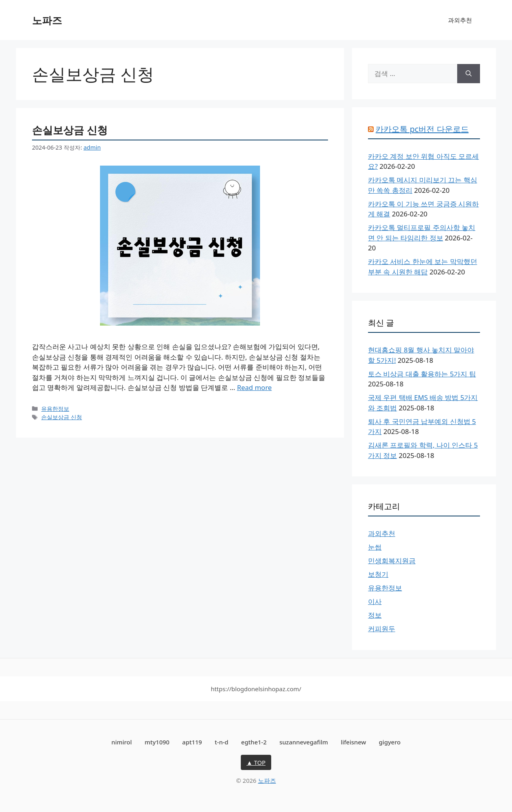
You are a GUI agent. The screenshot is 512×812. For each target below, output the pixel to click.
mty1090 (157, 742)
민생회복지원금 (392, 561)
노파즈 (47, 20)
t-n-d (222, 742)
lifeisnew (353, 742)
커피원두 (382, 629)
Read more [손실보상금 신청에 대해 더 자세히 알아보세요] (254, 387)
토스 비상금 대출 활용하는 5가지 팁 (422, 374)
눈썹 (375, 547)
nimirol (122, 742)
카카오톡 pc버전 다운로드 (422, 129)
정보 (375, 615)
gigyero (390, 742)
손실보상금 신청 (70, 130)
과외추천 (460, 20)
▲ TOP (256, 762)
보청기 (378, 574)
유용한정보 (55, 409)
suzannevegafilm (304, 742)
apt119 (192, 742)
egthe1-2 (254, 742)
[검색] (469, 74)
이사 (375, 601)
